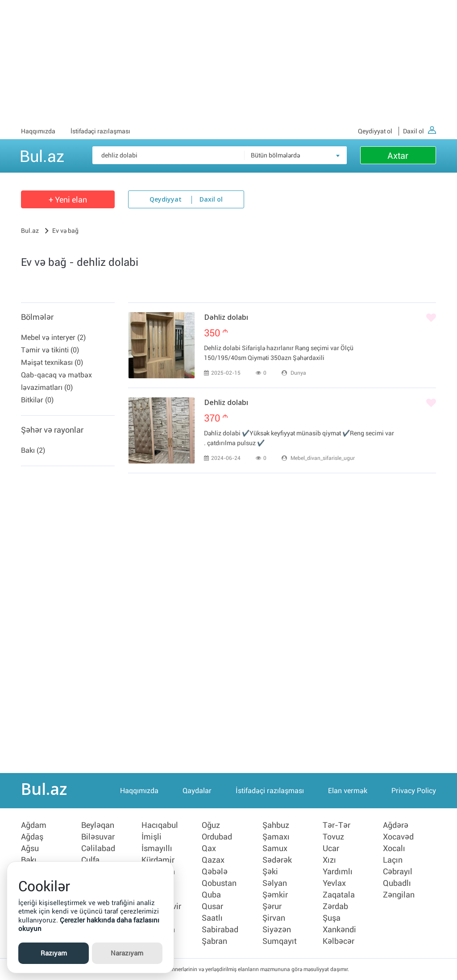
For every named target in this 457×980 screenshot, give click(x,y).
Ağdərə (396, 825)
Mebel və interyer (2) (53, 337)
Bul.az (42, 155)
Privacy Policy (414, 791)
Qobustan (219, 883)
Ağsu (30, 848)
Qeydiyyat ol (375, 131)
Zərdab (335, 906)
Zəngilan (399, 895)
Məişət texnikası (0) (52, 362)
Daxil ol (420, 131)
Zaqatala (339, 895)
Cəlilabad (98, 848)
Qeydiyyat (166, 200)
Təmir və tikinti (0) (50, 350)
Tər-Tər (337, 825)
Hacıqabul (160, 825)
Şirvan (274, 918)
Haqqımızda (38, 131)
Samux (275, 848)
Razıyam (54, 953)
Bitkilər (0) (37, 400)
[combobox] (295, 155)
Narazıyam (127, 953)
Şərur (272, 906)
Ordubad (217, 837)
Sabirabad (220, 930)
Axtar (398, 156)
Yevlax (334, 883)
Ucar (331, 848)
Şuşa (332, 918)
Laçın (393, 860)
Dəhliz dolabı (226, 318)
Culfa (90, 860)
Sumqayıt (280, 941)
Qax (209, 848)
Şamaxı (276, 837)
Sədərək (277, 860)
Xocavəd (398, 837)
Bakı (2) (33, 450)
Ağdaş (32, 837)
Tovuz (333, 837)
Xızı (329, 860)
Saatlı (212, 918)
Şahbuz (276, 825)
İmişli (152, 837)
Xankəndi (339, 930)
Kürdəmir (158, 860)
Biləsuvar (98, 837)
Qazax (213, 860)
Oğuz (211, 825)
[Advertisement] (228, 62)
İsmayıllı (157, 848)
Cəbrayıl (398, 872)
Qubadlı (397, 883)
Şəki (270, 872)
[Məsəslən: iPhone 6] (220, 155)
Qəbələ (215, 872)
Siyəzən (277, 930)
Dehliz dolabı (226, 403)
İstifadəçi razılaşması (100, 131)
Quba (211, 895)
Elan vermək (348, 791)
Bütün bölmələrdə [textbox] (275, 155)
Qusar (212, 906)
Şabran (214, 941)
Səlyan (275, 883)
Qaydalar (197, 791)
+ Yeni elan (68, 200)
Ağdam (34, 825)
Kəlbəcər (339, 941)
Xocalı (394, 848)
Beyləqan (98, 825)
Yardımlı (338, 872)
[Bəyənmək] (431, 318)
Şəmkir (275, 895)
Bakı (29, 860)
